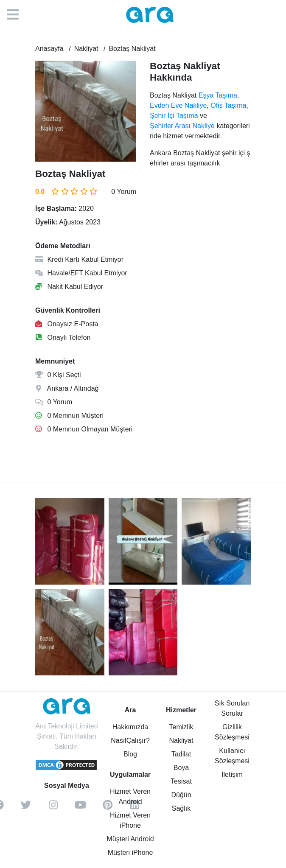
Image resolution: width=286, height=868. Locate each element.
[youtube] (80, 808)
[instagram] (53, 808)
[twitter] (26, 808)
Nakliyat (181, 741)
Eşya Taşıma (218, 95)
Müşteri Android (130, 839)
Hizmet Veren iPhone (130, 820)
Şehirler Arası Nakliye (182, 126)
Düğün (181, 795)
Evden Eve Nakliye (178, 105)
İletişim (232, 774)
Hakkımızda (130, 727)
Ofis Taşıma (228, 105)
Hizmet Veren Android (130, 797)
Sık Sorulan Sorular (232, 708)
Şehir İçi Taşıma (174, 116)
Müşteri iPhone (130, 853)
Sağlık (181, 808)
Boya (181, 768)
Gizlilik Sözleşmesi (232, 732)
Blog (130, 754)
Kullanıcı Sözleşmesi (232, 756)
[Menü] (17, 15)
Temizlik (181, 727)
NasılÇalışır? (130, 741)
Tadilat (181, 754)
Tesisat (181, 781)
